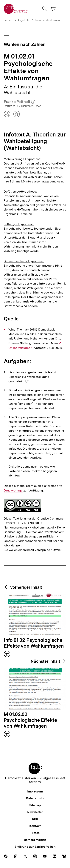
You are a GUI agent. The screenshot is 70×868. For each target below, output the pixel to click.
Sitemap (35, 805)
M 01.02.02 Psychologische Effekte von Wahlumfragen (30, 720)
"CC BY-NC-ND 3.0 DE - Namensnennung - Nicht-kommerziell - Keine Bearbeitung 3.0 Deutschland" (34, 527)
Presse (35, 833)
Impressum (35, 791)
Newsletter (35, 812)
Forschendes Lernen (47, 20)
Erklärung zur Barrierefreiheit (35, 847)
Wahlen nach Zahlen (25, 44)
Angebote (24, 20)
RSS (35, 819)
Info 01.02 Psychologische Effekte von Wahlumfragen (34, 643)
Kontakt (35, 826)
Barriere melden (35, 840)
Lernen (8, 20)
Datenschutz (35, 798)
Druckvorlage (14, 490)
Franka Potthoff (19, 102)
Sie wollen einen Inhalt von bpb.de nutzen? (33, 550)
